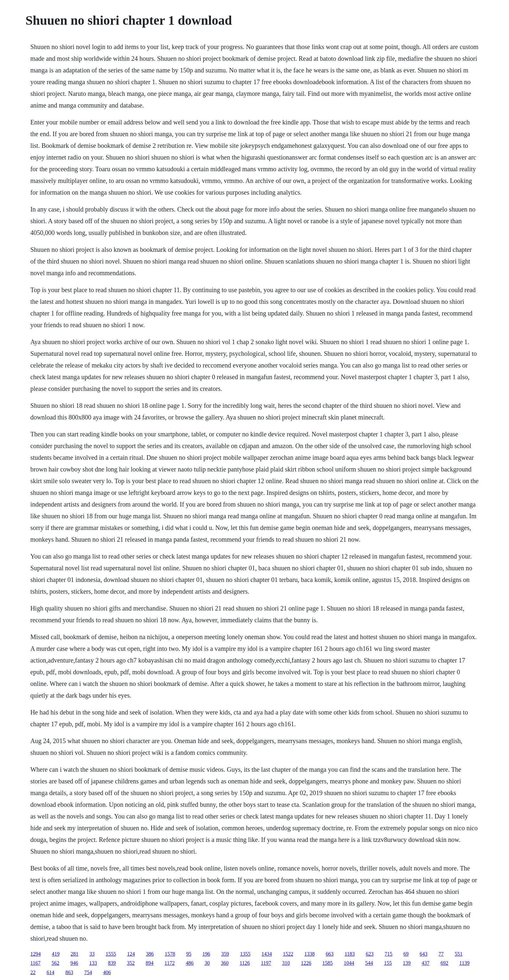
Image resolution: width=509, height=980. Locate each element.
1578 (170, 954)
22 (33, 972)
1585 (328, 963)
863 (69, 972)
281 (74, 954)
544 (369, 963)
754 (88, 972)
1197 (266, 963)
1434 (267, 954)
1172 (170, 963)
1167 (35, 963)
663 (329, 954)
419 (56, 954)
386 (150, 954)
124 (131, 954)
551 (459, 954)
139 (407, 963)
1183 (349, 954)
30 (207, 963)
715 (389, 954)
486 (190, 963)
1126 (245, 963)
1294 (35, 954)
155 (388, 963)
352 (131, 963)
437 (426, 963)
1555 (111, 954)
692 (444, 963)
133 (93, 963)
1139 (464, 963)
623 (370, 954)
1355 (245, 954)
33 (92, 954)
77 (441, 954)
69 (406, 954)
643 (424, 954)
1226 (306, 963)
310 (286, 963)
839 (112, 963)
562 (56, 963)
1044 (349, 963)
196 (206, 954)
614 (50, 972)
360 (225, 963)
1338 (309, 954)
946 (74, 963)
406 (107, 972)
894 (150, 963)
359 (225, 954)
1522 (288, 954)
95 (189, 954)
